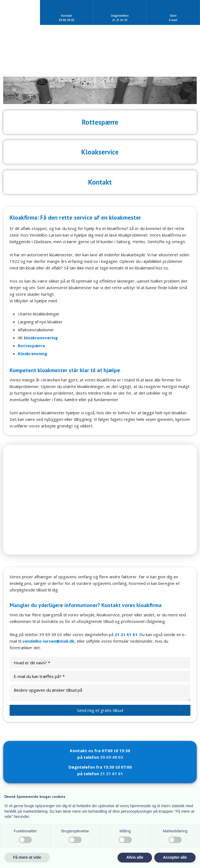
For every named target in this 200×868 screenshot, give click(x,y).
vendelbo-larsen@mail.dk (48, 641)
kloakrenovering (41, 338)
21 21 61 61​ (112, 774)
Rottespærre (31, 346)
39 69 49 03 (112, 757)
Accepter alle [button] (175, 857)
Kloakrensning (32, 353)
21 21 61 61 (126, 634)
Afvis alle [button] (135, 857)
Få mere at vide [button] (27, 857)
